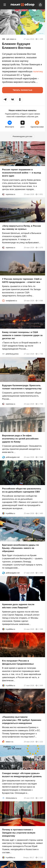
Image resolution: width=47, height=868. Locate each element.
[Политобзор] (23, 5)
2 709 (39, 404)
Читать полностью (23, 90)
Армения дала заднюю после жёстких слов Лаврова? (18, 606)
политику (38, 72)
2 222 (39, 742)
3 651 (39, 194)
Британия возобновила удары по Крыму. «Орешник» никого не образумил (20, 548)
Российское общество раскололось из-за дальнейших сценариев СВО (22, 490)
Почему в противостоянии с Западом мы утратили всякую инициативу (19, 833)
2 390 (39, 573)
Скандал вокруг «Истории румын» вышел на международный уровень (22, 775)
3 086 (39, 301)
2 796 (39, 354)
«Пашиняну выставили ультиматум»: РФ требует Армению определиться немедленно (22, 720)
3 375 (39, 247)
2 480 (39, 513)
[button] (5, 99)
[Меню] (5, 5)
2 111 (39, 857)
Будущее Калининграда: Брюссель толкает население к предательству (22, 387)
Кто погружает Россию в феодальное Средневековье (18, 662)
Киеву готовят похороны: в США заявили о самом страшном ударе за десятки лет (22, 335)
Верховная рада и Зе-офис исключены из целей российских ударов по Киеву (20, 439)
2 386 (39, 629)
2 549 (39, 457)
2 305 (39, 685)
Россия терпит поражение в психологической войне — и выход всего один (21, 173)
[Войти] (40, 5)
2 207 (39, 798)
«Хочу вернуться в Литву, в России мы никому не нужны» (21, 227)
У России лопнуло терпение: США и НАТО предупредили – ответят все (22, 281)
